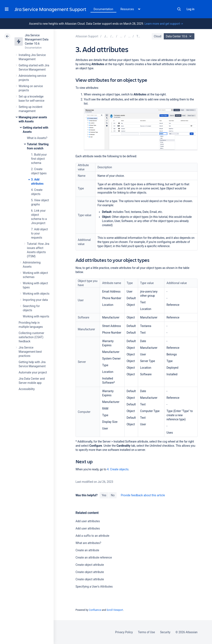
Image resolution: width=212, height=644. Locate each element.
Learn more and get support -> (164, 24)
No (113, 495)
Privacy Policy (124, 632)
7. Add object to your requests (39, 233)
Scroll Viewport (115, 610)
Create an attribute (87, 550)
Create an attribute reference (94, 557)
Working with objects (36, 294)
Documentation (103, 9)
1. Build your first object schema (39, 159)
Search (179, 9)
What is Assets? (37, 138)
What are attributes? (88, 543)
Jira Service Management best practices (30, 352)
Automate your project (33, 372)
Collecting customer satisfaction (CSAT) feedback (31, 337)
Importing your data (35, 300)
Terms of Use (146, 632)
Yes (104, 495)
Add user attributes (88, 521)
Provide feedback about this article (143, 495)
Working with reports (36, 316)
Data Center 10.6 (180, 36)
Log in (190, 9)
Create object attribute (90, 565)
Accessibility (27, 389)
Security (165, 632)
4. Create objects (118, 469)
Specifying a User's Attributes (94, 587)
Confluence (95, 610)
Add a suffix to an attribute (92, 536)
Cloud (158, 36)
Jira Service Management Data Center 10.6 (37, 39)
